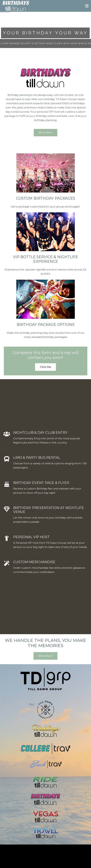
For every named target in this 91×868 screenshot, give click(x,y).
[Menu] (87, 6)
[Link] (16, 6)
